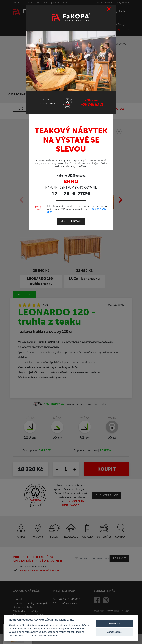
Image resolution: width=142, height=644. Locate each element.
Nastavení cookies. (48, 635)
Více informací (71, 221)
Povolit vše (114, 623)
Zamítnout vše (114, 632)
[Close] (109, 9)
